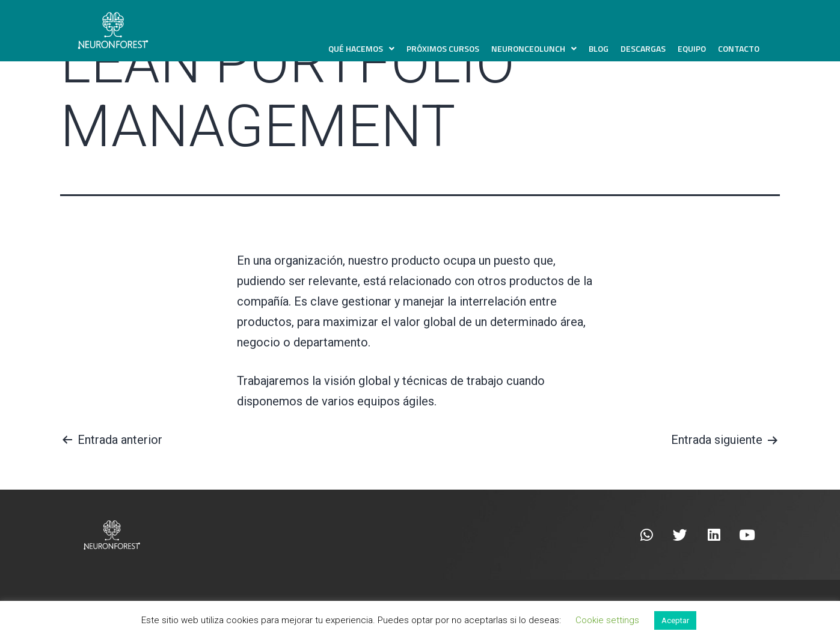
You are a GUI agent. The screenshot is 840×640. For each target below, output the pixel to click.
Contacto (739, 48)
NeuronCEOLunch (534, 49)
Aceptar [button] (675, 620)
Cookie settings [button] (607, 620)
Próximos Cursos (443, 48)
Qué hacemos (361, 49)
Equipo (692, 48)
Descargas (643, 48)
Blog (599, 48)
